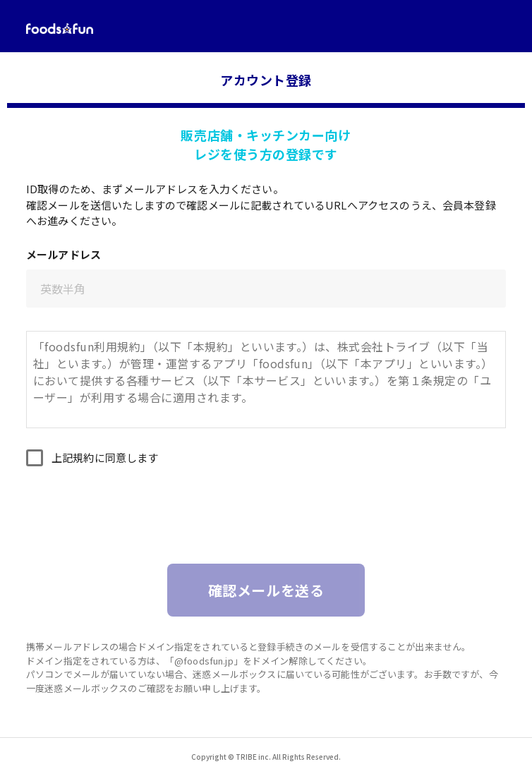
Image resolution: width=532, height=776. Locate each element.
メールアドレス (64, 254)
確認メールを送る (266, 590)
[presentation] (266, 522)
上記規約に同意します (105, 457)
